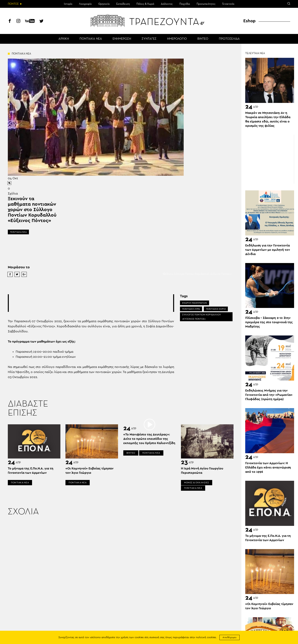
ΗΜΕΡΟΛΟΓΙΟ (177, 39)
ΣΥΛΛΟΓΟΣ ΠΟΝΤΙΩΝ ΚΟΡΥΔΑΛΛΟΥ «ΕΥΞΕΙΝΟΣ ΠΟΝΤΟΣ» (201, 317)
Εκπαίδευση (123, 4)
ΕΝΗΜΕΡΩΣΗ (122, 39)
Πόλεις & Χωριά (145, 4)
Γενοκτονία (228, 4)
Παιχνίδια (185, 4)
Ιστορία (68, 4)
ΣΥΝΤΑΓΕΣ (149, 39)
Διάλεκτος (167, 4)
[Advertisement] (91, 303)
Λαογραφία (85, 4)
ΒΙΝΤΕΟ (203, 39)
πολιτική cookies (206, 637)
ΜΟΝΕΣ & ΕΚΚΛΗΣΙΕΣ (197, 483)
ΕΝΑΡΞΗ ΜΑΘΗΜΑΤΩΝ (195, 303)
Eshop (249, 21)
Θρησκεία (104, 4)
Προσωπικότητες (206, 4)
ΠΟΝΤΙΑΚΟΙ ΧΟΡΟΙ (216, 309)
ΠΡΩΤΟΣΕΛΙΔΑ (229, 39)
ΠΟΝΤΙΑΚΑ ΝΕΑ (91, 39)
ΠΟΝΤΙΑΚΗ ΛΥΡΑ (191, 309)
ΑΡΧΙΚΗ (64, 39)
